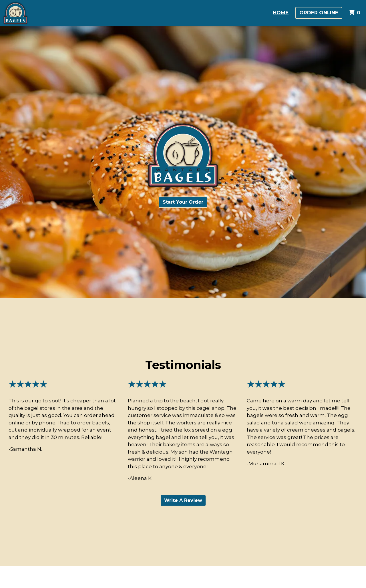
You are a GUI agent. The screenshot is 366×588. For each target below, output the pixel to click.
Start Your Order (183, 202)
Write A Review (183, 500)
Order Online (319, 13)
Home (281, 13)
